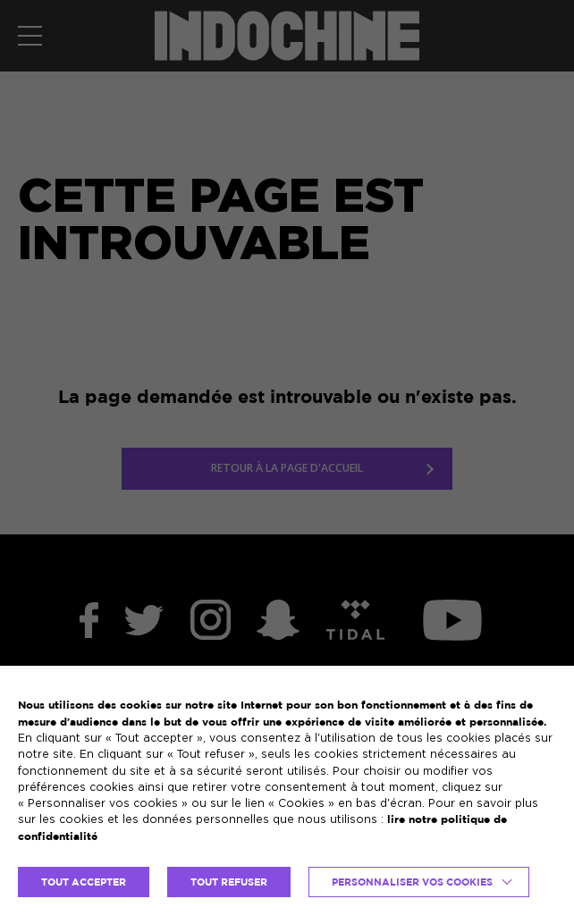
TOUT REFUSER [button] (229, 882)
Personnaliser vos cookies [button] (412, 882)
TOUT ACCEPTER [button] (84, 882)
